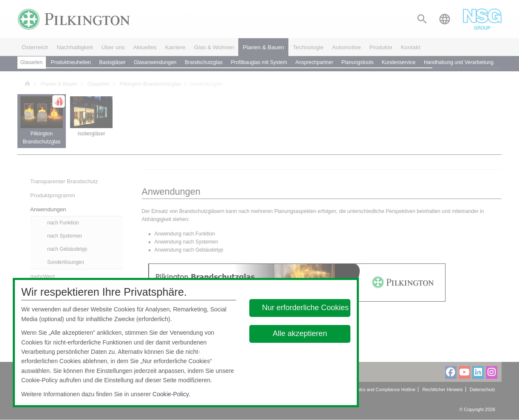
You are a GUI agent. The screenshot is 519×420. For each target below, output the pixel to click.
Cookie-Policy (171, 394)
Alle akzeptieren (300, 333)
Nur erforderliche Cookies (305, 308)
